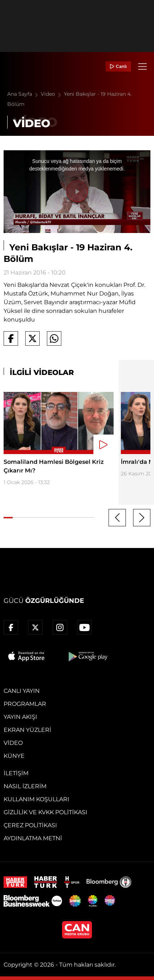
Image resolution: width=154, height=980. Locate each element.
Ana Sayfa (24, 94)
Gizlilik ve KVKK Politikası (45, 812)
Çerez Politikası (30, 825)
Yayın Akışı (20, 717)
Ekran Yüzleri (27, 730)
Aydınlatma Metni (33, 838)
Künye (14, 756)
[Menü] (142, 66)
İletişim (16, 773)
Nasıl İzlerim (25, 786)
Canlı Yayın (22, 691)
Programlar (25, 704)
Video (52, 94)
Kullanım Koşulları (36, 799)
